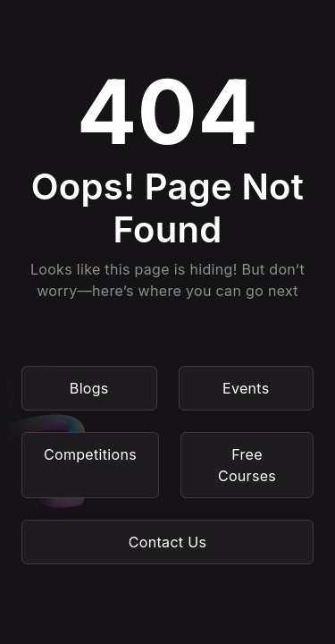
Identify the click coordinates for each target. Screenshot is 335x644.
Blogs (89, 388)
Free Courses (247, 465)
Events (246, 388)
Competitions (90, 454)
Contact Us (167, 542)
